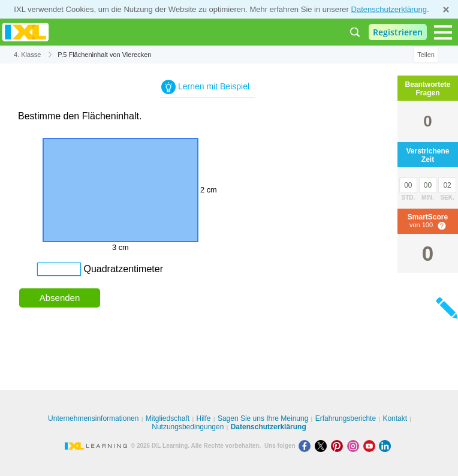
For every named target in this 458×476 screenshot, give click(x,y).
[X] (323, 446)
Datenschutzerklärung (389, 9)
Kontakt (395, 418)
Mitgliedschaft (168, 418)
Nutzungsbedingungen (188, 427)
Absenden (60, 298)
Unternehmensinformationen (93, 418)
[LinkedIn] (386, 446)
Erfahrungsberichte (346, 418)
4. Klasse (27, 55)
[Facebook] (307, 446)
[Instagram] (355, 446)
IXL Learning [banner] (25, 32)
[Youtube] (371, 446)
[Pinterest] (339, 446)
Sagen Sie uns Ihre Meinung (263, 418)
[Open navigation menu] (443, 32)
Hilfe (204, 418)
